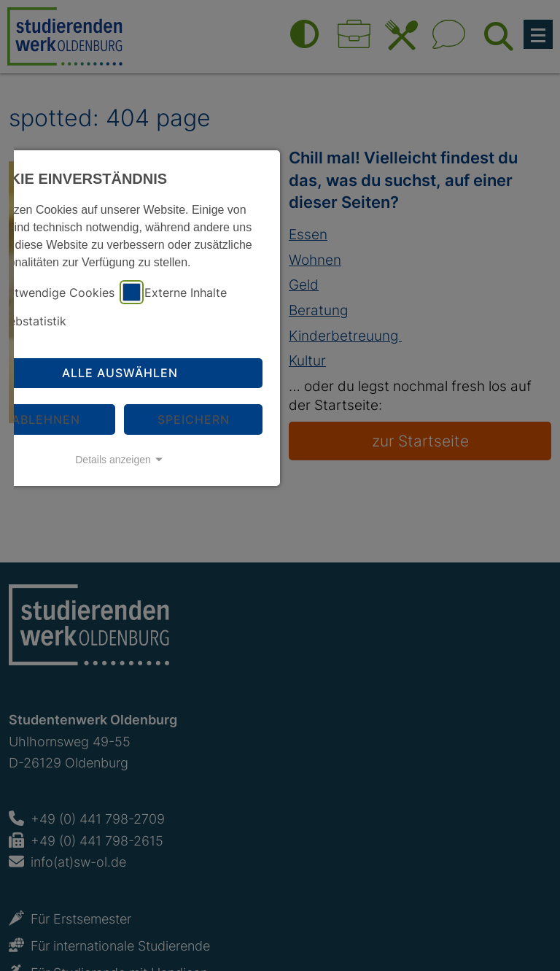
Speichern (194, 419)
